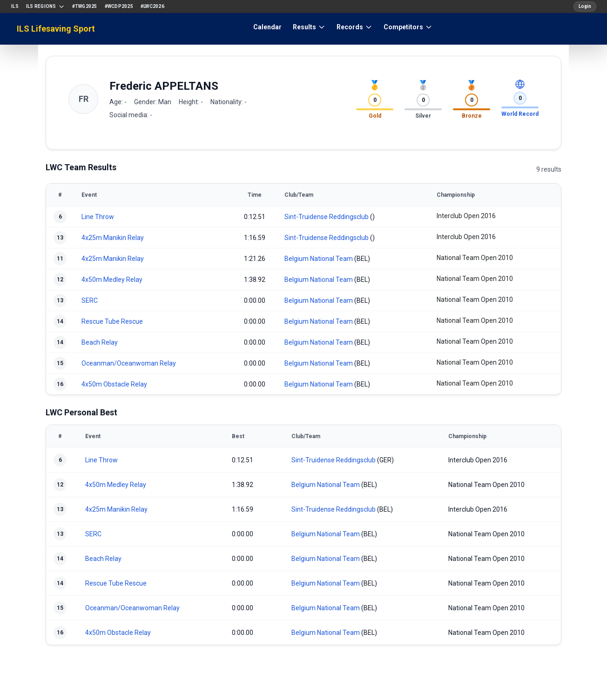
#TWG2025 (85, 6)
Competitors (408, 27)
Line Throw (98, 217)
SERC (90, 300)
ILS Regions (45, 7)
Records (354, 27)
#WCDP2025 (119, 6)
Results (309, 27)
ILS (15, 6)
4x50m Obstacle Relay (114, 384)
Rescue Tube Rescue (112, 321)
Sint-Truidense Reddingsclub (327, 217)
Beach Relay (100, 342)
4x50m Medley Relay (112, 280)
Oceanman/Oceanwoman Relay (129, 363)
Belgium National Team (319, 259)
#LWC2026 (152, 6)
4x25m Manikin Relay (113, 238)
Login (585, 6)
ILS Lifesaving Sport (56, 29)
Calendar (267, 27)
